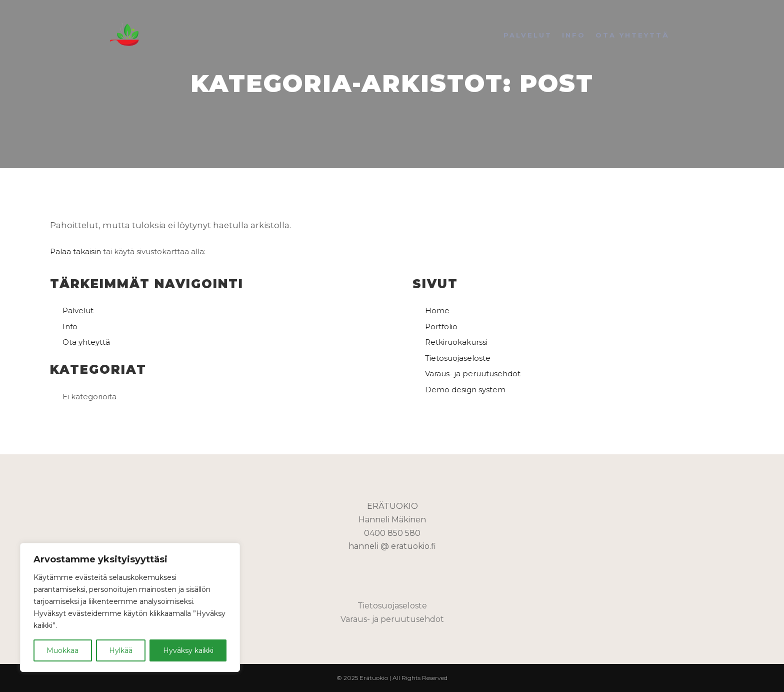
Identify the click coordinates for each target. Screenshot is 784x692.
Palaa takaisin (75, 251)
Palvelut (78, 310)
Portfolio (441, 326)
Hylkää (121, 650)
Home (437, 310)
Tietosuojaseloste (458, 358)
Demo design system (465, 390)
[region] (130, 607)
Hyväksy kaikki (188, 650)
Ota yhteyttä (86, 342)
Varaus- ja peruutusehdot (473, 374)
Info (70, 326)
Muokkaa (62, 650)
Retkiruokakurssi (456, 342)
